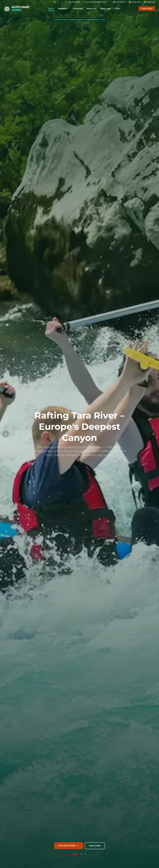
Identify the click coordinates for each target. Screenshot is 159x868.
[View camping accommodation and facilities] (95, 846)
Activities (64, 9)
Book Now (147, 8)
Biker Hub (106, 9)
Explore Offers (69, 846)
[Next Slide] (153, 434)
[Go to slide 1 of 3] (75, 854)
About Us (91, 9)
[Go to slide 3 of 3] (85, 854)
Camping (78, 9)
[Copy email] (95, 2)
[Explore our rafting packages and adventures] (69, 846)
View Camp (95, 846)
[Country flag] (56, 2)
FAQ (117, 9)
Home (51, 9)
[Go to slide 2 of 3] (81, 854)
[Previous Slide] (6, 434)
